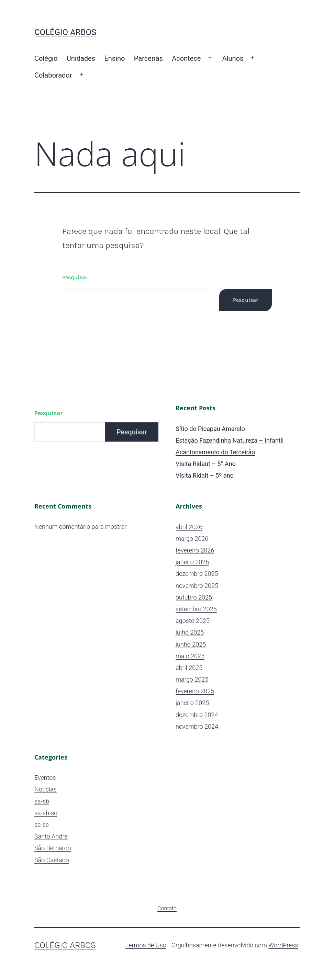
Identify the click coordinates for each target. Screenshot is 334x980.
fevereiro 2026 (195, 550)
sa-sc (42, 825)
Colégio (46, 58)
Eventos (45, 778)
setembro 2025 (196, 609)
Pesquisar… (76, 277)
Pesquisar (48, 413)
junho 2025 (191, 644)
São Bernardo (53, 848)
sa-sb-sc (46, 813)
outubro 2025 (194, 597)
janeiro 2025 (192, 703)
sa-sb (42, 801)
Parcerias (148, 58)
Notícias (46, 789)
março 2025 (192, 679)
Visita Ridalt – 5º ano (205, 475)
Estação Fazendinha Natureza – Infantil (230, 440)
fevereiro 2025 (195, 691)
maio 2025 (190, 656)
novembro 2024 (197, 726)
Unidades (81, 58)
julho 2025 (190, 632)
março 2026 (192, 539)
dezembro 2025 (197, 574)
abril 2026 (189, 527)
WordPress (283, 945)
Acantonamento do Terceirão (215, 452)
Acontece (186, 58)
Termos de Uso (146, 945)
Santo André (51, 836)
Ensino (114, 58)
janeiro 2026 (192, 562)
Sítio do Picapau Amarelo (210, 429)
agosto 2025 (193, 621)
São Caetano (52, 860)
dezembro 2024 (197, 715)
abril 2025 (189, 668)
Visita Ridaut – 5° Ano (206, 464)
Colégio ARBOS (65, 32)
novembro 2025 (197, 586)
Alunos (233, 58)
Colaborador (53, 75)
